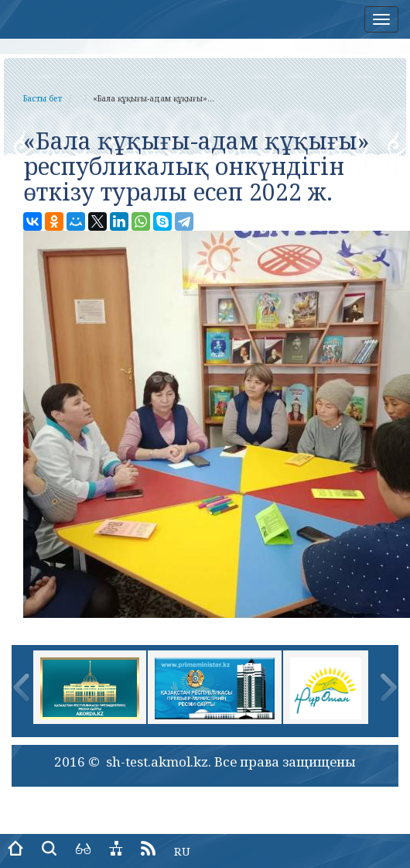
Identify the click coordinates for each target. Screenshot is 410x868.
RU (182, 851)
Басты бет (43, 98)
